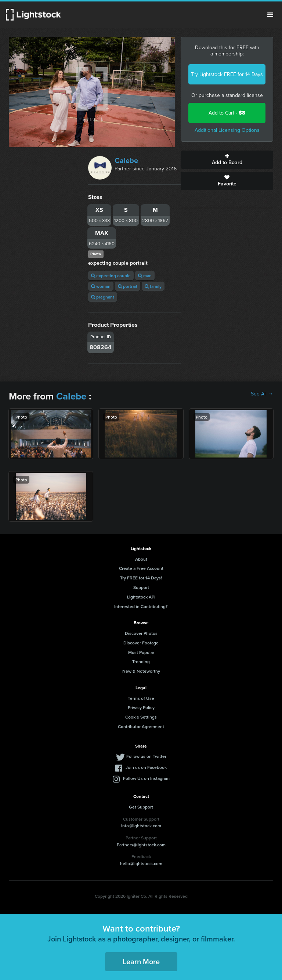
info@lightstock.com (141, 826)
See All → (262, 394)
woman (101, 286)
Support (141, 587)
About (141, 559)
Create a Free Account (141, 568)
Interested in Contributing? (141, 606)
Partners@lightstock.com (141, 845)
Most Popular (141, 652)
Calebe (126, 160)
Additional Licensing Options (227, 130)
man (145, 276)
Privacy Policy (141, 707)
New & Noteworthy (141, 671)
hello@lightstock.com (141, 863)
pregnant (103, 297)
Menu (270, 15)
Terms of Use (141, 698)
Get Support (141, 807)
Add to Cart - (227, 113)
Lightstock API (141, 597)
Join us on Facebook (146, 767)
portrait (128, 286)
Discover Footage (141, 643)
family (153, 286)
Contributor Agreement (141, 726)
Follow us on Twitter (146, 756)
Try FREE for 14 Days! (141, 578)
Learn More (141, 961)
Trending (141, 661)
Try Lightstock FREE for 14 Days (227, 74)
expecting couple (111, 276)
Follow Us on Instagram (146, 778)
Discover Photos (141, 633)
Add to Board (227, 160)
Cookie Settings (141, 717)
